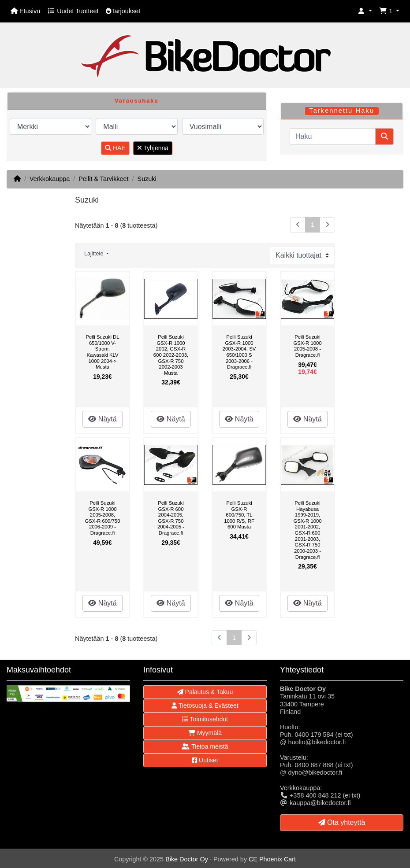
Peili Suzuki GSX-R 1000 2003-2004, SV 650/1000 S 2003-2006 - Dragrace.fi (239, 352)
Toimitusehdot (205, 719)
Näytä (102, 419)
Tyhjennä (153, 148)
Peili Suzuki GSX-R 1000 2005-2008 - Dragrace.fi (307, 346)
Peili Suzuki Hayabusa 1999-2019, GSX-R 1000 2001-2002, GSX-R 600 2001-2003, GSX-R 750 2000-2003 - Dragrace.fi (307, 530)
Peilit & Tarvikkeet (103, 179)
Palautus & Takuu (205, 692)
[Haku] (333, 137)
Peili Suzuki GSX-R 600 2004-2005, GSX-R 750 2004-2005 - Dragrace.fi (171, 518)
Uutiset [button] (205, 760)
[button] (365, 11)
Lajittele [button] (95, 254)
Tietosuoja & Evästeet (205, 705)
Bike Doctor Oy (187, 859)
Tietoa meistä (205, 746)
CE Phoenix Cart (272, 859)
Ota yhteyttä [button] (342, 822)
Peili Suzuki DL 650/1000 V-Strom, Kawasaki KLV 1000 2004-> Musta (102, 352)
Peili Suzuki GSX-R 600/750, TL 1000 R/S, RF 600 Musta (239, 515)
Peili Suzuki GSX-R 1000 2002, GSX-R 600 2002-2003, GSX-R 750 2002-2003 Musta (171, 355)
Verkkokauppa (50, 179)
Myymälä (205, 733)
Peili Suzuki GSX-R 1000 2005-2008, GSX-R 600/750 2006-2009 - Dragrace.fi (103, 518)
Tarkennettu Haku (342, 111)
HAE (115, 148)
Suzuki (147, 179)
